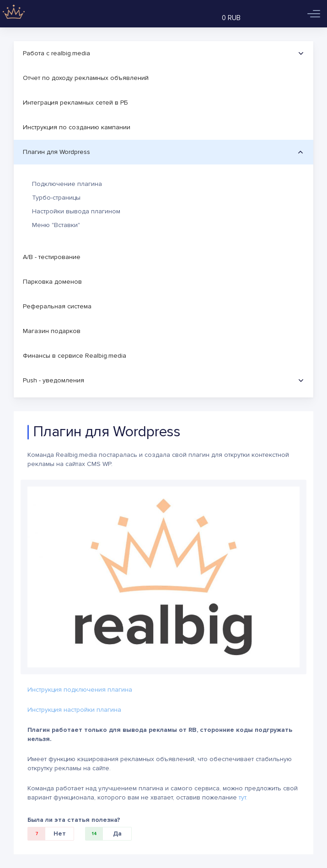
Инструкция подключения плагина (80, 690)
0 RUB (231, 18)
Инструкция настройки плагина (74, 710)
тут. (243, 797)
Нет (47, 834)
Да (104, 834)
